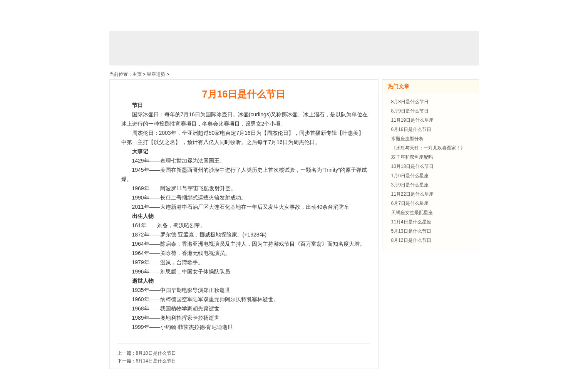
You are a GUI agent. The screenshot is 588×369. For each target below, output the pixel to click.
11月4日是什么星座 (411, 222)
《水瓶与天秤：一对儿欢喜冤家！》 (428, 148)
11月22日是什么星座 (413, 194)
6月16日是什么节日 (411, 129)
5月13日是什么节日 (411, 231)
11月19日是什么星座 (413, 120)
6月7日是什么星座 (410, 203)
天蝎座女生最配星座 (412, 213)
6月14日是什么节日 (156, 361)
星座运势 (156, 74)
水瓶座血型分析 (407, 139)
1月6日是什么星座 (410, 176)
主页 (137, 74)
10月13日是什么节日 (413, 166)
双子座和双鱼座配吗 (412, 157)
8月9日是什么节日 (410, 111)
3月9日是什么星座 (410, 185)
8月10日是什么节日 (156, 353)
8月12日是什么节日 (411, 240)
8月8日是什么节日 (410, 102)
